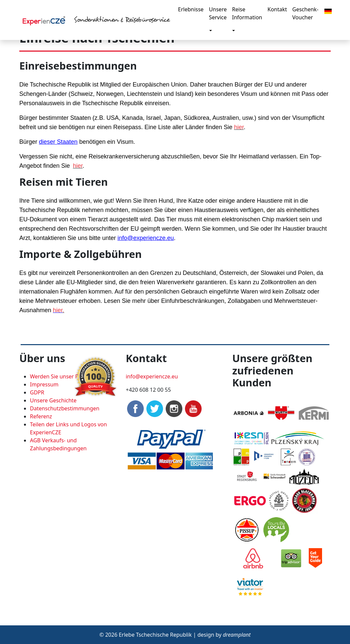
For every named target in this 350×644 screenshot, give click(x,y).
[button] (328, 11)
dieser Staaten (58, 142)
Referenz (41, 416)
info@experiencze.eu (146, 238)
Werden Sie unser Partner (62, 376)
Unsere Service (218, 13)
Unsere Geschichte (53, 400)
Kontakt (277, 9)
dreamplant (237, 635)
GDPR (37, 392)
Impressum (44, 384)
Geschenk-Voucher (306, 13)
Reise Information (247, 13)
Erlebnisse (191, 9)
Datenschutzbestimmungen (65, 408)
